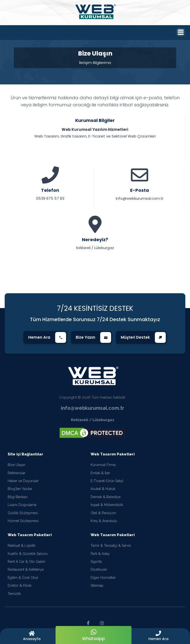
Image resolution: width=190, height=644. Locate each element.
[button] (158, 636)
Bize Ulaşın (16, 465)
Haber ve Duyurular (23, 481)
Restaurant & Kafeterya (26, 569)
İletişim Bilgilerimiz (95, 63)
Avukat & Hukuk (103, 489)
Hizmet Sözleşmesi (23, 521)
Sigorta (96, 562)
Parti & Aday (100, 554)
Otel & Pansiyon (103, 513)
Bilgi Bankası (18, 497)
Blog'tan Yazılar (20, 489)
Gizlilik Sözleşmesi (23, 513)
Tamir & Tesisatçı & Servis (111, 546)
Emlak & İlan (100, 473)
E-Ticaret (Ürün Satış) (107, 481)
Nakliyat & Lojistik (22, 546)
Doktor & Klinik (20, 585)
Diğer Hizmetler (103, 578)
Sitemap (97, 585)
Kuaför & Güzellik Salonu (28, 554)
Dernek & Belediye (106, 497)
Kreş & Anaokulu (104, 521)
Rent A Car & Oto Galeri (26, 562)
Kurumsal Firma (103, 465)
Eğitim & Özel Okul (23, 578)
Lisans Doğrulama (22, 505)
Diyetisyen (99, 569)
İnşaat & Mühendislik (107, 505)
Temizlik (14, 594)
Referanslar (17, 473)
